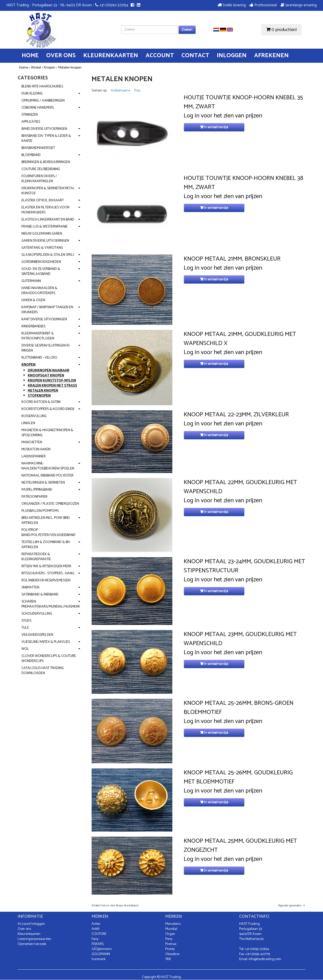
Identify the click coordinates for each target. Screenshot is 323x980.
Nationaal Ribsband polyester (47, 476)
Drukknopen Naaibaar (49, 371)
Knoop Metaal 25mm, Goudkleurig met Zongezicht (240, 846)
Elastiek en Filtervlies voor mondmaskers (45, 210)
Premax (171, 944)
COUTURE (99, 934)
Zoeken (187, 30)
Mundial (171, 929)
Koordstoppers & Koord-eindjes (49, 409)
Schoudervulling (37, 614)
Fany (95, 939)
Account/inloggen (31, 924)
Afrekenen (271, 56)
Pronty (170, 949)
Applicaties (31, 122)
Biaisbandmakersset (38, 148)
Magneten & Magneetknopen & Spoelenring (47, 433)
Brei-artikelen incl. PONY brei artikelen (46, 520)
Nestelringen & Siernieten (43, 483)
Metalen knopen (70, 68)
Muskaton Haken (36, 449)
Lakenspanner (34, 456)
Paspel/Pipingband (37, 490)
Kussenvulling (34, 416)
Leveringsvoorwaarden (34, 939)
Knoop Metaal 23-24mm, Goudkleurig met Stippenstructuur (244, 566)
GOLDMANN (101, 954)
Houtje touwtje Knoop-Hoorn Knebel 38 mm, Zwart (244, 183)
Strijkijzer (30, 115)
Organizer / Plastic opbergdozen (50, 504)
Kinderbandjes (33, 326)
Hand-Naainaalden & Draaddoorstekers (39, 291)
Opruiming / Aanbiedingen (43, 101)
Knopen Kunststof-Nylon (52, 381)
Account (160, 56)
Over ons (61, 56)
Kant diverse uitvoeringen (44, 319)
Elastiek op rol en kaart (43, 200)
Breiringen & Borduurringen (46, 162)
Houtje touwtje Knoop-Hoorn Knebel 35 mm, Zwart (243, 102)
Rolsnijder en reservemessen (46, 580)
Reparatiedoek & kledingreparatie (36, 557)
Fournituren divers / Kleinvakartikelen (39, 179)
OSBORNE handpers (38, 108)
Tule (25, 628)
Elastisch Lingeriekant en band (48, 220)
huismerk (99, 959)
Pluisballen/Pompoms (40, 511)
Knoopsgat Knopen (46, 376)
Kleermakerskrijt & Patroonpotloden (38, 336)
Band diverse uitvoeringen (44, 129)
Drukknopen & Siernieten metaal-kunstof (50, 191)
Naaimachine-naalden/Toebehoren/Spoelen (48, 466)
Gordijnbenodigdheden (41, 262)
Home (30, 56)
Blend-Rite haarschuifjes (42, 87)
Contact (195, 56)
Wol (25, 649)
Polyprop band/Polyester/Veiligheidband (48, 533)
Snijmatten (30, 588)
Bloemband (31, 155)
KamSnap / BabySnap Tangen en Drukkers (47, 310)
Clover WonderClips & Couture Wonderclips (49, 659)
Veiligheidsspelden (37, 635)
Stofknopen (39, 396)
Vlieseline (172, 954)
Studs (26, 621)
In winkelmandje (214, 127)
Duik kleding (32, 94)
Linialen (28, 423)
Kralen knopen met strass (52, 386)
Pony (169, 939)
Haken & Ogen (33, 300)
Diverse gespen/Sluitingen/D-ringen (46, 348)
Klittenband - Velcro (39, 358)
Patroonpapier (34, 497)
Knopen (50, 68)
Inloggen (232, 56)
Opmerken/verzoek (32, 944)
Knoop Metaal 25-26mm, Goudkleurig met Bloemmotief (238, 777)
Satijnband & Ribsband (40, 595)
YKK (168, 959)
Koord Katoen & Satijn (41, 402)
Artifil (96, 929)
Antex (96, 924)
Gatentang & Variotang (42, 248)
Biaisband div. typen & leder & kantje (46, 138)
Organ (170, 934)
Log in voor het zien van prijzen (223, 116)
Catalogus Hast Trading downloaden (43, 671)
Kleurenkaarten (111, 56)
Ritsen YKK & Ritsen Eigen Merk (46, 566)
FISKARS (98, 944)
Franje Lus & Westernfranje (45, 227)
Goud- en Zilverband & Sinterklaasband (41, 272)
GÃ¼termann (102, 949)
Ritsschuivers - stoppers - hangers (51, 573)
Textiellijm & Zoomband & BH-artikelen (46, 545)
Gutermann (31, 281)
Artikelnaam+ (121, 91)
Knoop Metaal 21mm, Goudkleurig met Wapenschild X (240, 339)
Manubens (173, 924)
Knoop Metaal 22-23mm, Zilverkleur (236, 415)
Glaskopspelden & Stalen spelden (50, 255)
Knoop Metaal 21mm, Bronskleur (232, 259)
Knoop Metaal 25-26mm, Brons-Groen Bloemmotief (239, 708)
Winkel (36, 68)
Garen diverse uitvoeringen (45, 241)
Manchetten (32, 442)
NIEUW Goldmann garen (42, 234)
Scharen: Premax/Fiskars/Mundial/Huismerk (51, 604)
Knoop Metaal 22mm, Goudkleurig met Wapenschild (240, 487)
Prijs (137, 91)
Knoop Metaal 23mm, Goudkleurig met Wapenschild (240, 639)
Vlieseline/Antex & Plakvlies (46, 642)
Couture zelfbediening (41, 169)
